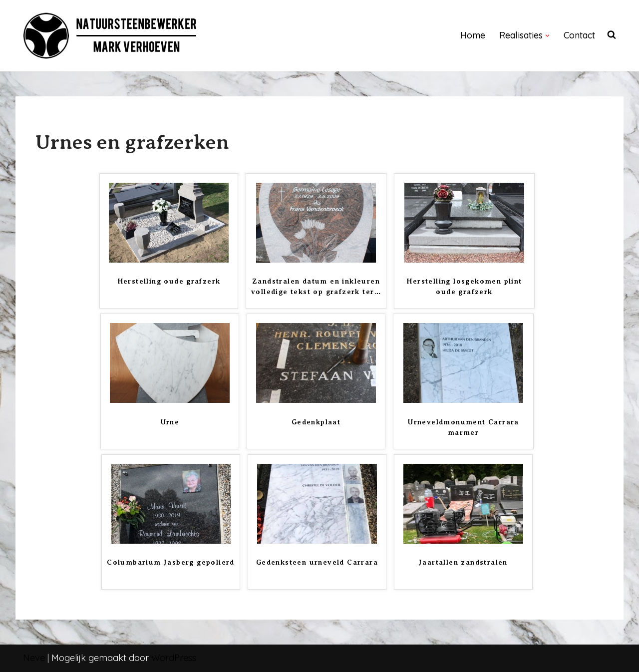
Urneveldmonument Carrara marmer (463, 427)
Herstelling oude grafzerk (169, 281)
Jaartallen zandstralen (463, 562)
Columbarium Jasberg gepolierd (171, 562)
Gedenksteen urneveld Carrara (317, 562)
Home (473, 35)
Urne (170, 422)
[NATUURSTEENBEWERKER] (110, 36)
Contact (579, 35)
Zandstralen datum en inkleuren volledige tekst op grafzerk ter (316, 286)
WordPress (174, 658)
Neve (34, 658)
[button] (547, 36)
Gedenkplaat (316, 422)
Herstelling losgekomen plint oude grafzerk (464, 286)
